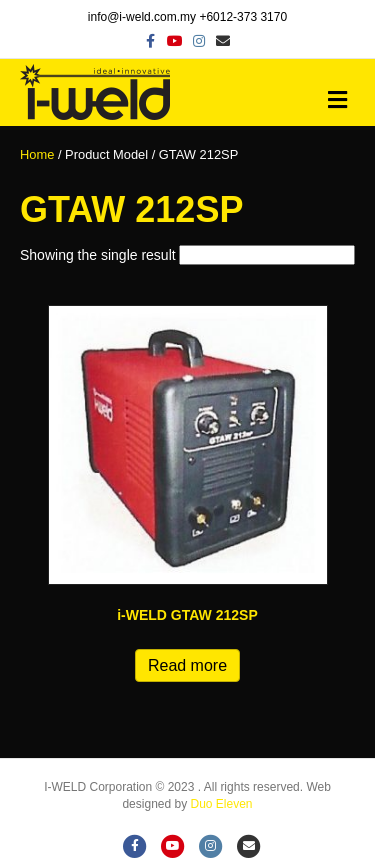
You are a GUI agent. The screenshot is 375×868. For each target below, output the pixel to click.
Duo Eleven (222, 804)
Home (37, 154)
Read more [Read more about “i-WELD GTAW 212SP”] (187, 665)
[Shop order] (267, 255)
